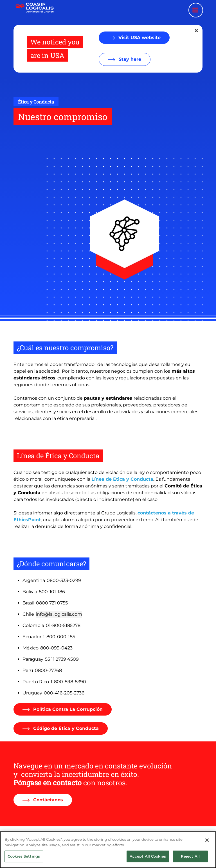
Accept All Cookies (148, 861)
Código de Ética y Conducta (65, 728)
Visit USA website (139, 38)
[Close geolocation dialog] (197, 31)
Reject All (190, 861)
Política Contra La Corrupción (67, 709)
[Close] (207, 845)
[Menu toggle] (196, 10)
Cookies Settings (24, 861)
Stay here (129, 59)
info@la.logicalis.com (59, 614)
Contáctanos (47, 800)
